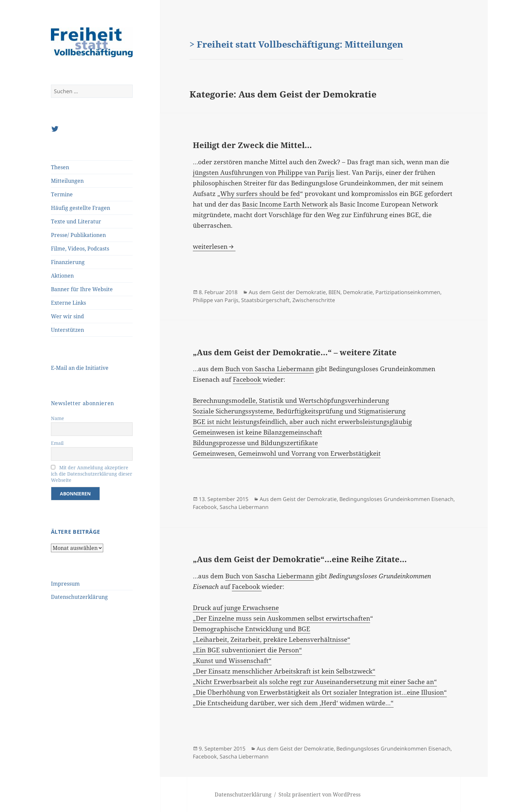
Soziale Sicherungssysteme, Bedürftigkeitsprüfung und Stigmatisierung (299, 411)
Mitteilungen (67, 181)
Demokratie (358, 292)
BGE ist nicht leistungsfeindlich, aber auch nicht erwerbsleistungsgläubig (302, 422)
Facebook (248, 379)
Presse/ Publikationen (78, 235)
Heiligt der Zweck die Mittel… (252, 145)
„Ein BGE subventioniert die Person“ (247, 650)
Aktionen (62, 276)
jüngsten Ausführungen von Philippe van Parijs (264, 173)
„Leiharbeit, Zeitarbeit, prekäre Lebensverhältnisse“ (272, 639)
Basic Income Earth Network (285, 204)
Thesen (60, 167)
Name (58, 418)
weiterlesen (214, 247)
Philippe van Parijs (216, 300)
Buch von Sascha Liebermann (270, 369)
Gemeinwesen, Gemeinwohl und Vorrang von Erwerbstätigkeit (287, 453)
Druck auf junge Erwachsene (236, 608)
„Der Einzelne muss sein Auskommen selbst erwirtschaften (281, 618)
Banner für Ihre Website (82, 289)
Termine (62, 194)
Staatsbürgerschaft (265, 300)
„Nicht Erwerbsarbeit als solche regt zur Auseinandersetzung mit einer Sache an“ (315, 682)
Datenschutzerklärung (79, 597)
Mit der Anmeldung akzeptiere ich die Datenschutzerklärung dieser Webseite (92, 474)
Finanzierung (68, 262)
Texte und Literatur (76, 221)
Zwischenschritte (314, 300)
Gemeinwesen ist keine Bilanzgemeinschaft (257, 432)
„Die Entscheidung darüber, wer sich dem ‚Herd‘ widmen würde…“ (293, 703)
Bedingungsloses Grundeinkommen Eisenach (396, 499)
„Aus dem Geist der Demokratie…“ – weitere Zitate (295, 352)
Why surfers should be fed (260, 194)
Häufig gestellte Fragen (81, 208)
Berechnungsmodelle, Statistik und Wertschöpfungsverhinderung (291, 401)
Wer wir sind (67, 316)
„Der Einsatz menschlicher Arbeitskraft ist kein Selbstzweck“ (284, 671)
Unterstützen (67, 330)
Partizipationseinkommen (408, 292)
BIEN (334, 292)
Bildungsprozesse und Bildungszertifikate (255, 443)
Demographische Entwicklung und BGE (252, 629)
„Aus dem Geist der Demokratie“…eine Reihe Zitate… (300, 559)
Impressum (65, 584)
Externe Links (68, 303)
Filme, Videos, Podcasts (80, 249)
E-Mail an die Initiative (80, 368)
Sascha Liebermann (244, 507)
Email (57, 443)
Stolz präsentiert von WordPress (319, 794)
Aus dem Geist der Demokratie (287, 292)
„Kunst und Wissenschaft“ (232, 661)
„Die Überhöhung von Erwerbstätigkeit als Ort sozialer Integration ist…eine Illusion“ (320, 692)
